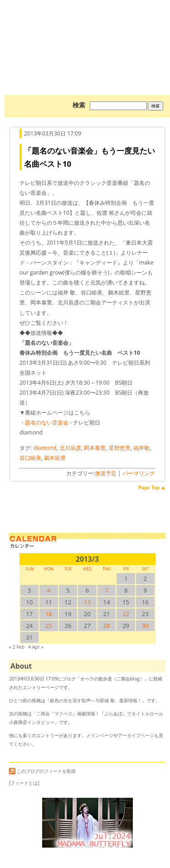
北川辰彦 (70, 448)
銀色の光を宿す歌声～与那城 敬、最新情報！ (96, 700)
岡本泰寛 (95, 448)
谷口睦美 (30, 458)
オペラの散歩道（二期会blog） (87, 34)
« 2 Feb (17, 647)
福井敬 (141, 448)
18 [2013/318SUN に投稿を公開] (49, 614)
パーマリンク (139, 473)
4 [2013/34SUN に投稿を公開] (49, 590)
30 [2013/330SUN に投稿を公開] (145, 626)
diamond (45, 448)
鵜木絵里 (55, 458)
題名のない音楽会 (47, 422)
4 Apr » (36, 647)
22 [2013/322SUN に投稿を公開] (126, 614)
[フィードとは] (24, 783)
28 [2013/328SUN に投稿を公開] (107, 626)
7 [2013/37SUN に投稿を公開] (106, 590)
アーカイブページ (136, 735)
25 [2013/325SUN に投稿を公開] (49, 626)
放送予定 (106, 473)
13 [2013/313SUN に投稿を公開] (87, 602)
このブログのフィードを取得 (42, 771)
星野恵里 (120, 448)
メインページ (100, 735)
